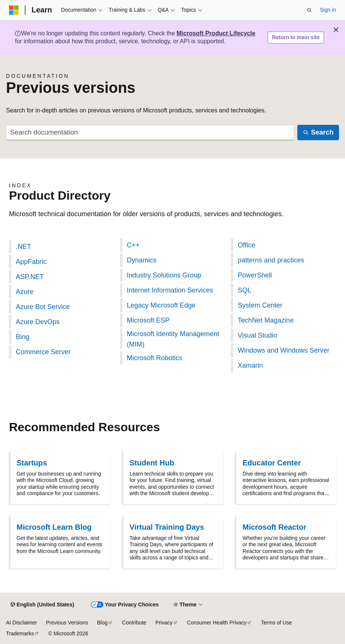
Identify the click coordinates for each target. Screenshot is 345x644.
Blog (102, 623)
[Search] (318, 133)
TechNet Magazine (266, 320)
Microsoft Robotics (155, 358)
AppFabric (31, 262)
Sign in (328, 10)
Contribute (134, 623)
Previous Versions (67, 623)
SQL (244, 290)
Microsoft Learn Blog (54, 527)
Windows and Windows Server (283, 350)
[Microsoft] (14, 10)
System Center (260, 305)
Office (246, 245)
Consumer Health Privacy (217, 623)
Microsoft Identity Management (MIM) (173, 339)
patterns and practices (271, 260)
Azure (25, 292)
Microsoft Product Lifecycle (216, 33)
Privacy (164, 623)
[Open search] (309, 10)
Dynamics (142, 260)
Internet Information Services (170, 290)
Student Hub (152, 463)
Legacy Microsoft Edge (161, 305)
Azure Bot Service (43, 307)
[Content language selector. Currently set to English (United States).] (42, 605)
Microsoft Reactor (274, 527)
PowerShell (255, 275)
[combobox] (150, 133)
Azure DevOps (38, 322)
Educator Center (272, 463)
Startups (32, 463)
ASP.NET (30, 277)
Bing (23, 337)
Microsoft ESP (148, 320)
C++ (133, 245)
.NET (23, 247)
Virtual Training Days (167, 527)
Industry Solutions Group (164, 275)
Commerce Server (43, 352)
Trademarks (20, 633)
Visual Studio (257, 335)
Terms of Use (276, 623)
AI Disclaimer (21, 623)
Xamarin (250, 365)
